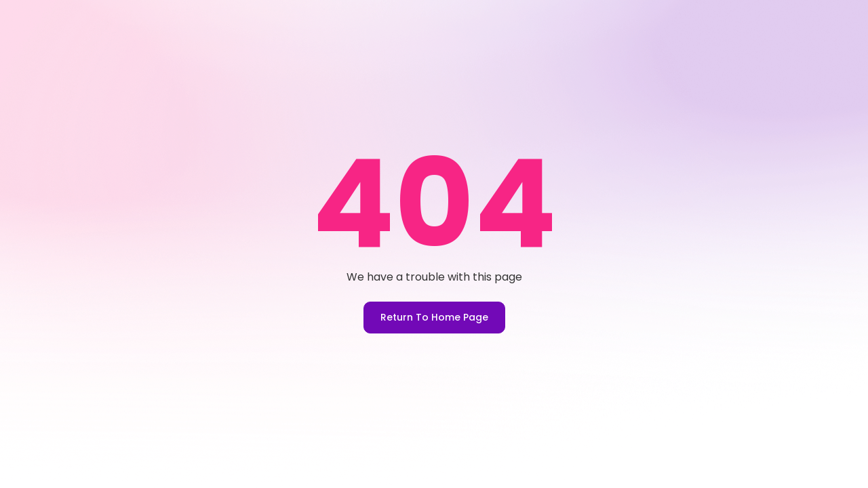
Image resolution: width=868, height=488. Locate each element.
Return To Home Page (434, 317)
